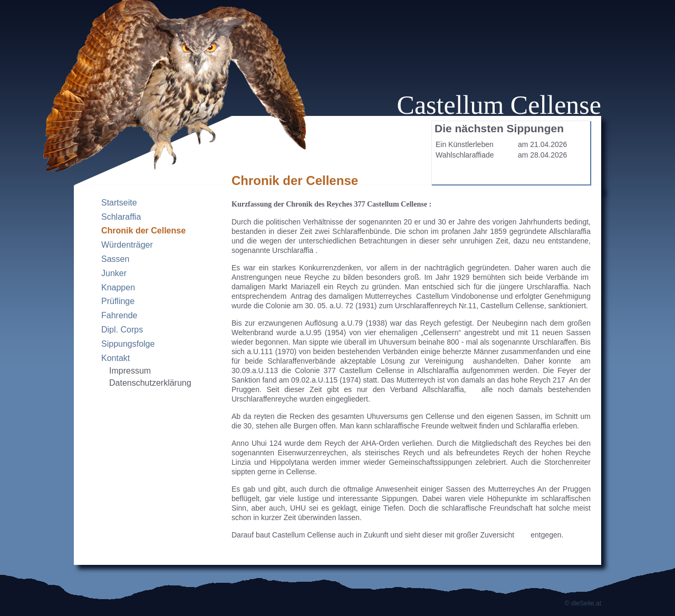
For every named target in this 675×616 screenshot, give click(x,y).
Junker (114, 273)
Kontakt (115, 358)
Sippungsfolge (128, 344)
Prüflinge (118, 301)
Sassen (115, 259)
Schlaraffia (121, 217)
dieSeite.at (586, 603)
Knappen (118, 287)
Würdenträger (127, 245)
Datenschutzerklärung (150, 383)
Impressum (130, 371)
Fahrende (119, 315)
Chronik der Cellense (143, 231)
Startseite (119, 203)
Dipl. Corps (122, 330)
